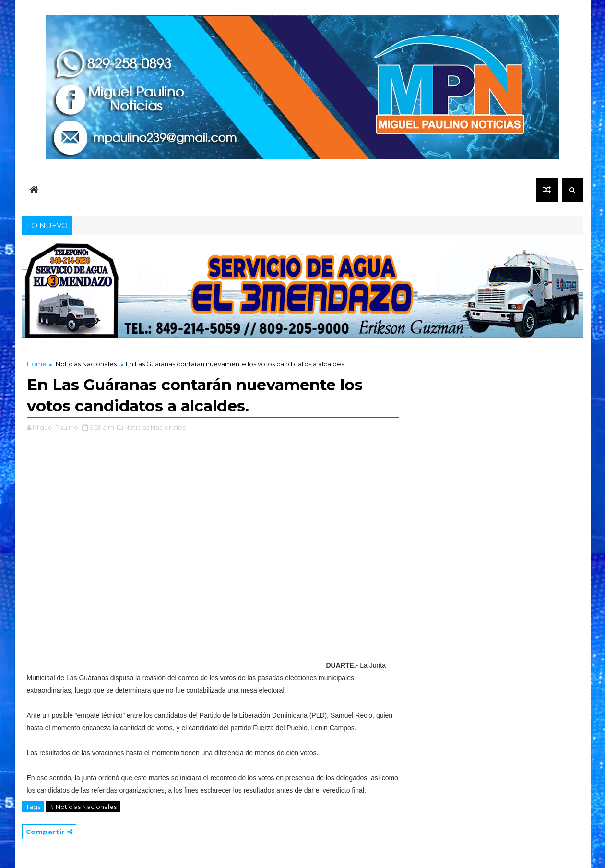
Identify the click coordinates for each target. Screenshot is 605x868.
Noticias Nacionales (86, 364)
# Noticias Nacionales (83, 807)
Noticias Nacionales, (155, 427)
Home (37, 364)
